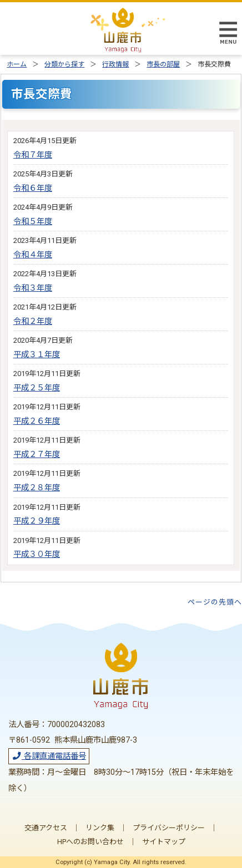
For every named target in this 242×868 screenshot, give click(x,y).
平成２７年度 (37, 455)
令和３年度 (33, 288)
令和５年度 (33, 222)
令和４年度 (33, 255)
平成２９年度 (37, 521)
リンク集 (100, 828)
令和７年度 (33, 155)
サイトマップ (164, 842)
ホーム (17, 64)
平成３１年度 (37, 355)
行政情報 (115, 64)
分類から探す (64, 64)
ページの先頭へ (215, 602)
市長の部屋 (163, 64)
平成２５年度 (37, 388)
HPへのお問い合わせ (90, 842)
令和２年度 (33, 321)
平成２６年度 (37, 421)
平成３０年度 (37, 554)
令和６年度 (33, 188)
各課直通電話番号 (49, 756)
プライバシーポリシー (169, 828)
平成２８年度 (37, 488)
